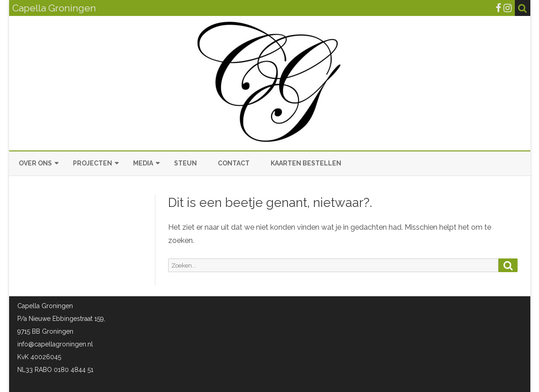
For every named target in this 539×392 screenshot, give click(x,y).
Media (143, 163)
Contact (234, 163)
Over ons (35, 163)
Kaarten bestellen (306, 163)
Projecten (92, 163)
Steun (185, 163)
